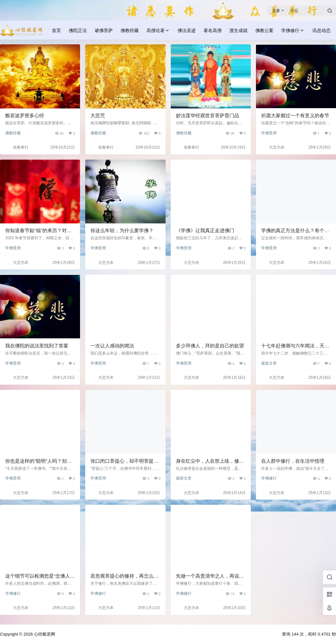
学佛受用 (269, 133)
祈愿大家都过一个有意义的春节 (295, 115)
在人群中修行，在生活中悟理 (293, 461)
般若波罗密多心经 (25, 115)
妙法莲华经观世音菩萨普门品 (208, 115)
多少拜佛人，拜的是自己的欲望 (210, 346)
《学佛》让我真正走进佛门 (205, 230)
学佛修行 (293, 31)
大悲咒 (98, 115)
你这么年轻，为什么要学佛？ (122, 230)
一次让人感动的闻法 (112, 346)
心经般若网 (44, 634)
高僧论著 (158, 31)
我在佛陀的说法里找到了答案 (37, 346)
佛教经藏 (13, 133)
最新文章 (269, 363)
